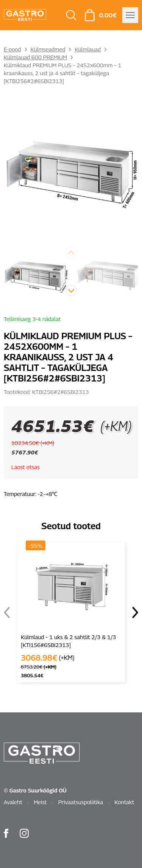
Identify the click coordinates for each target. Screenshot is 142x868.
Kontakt (124, 802)
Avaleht (13, 802)
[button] (71, 290)
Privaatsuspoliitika (81, 802)
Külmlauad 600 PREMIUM (35, 57)
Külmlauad (88, 49)
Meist (40, 802)
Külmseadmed (48, 49)
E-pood (12, 49)
